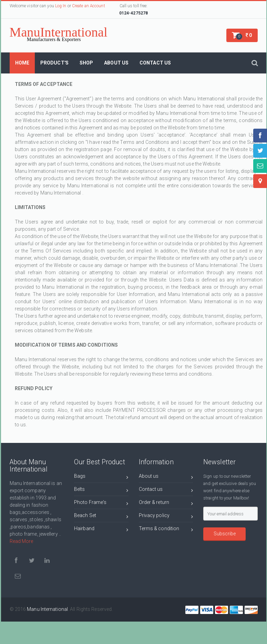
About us (166, 477)
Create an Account (89, 6)
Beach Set (101, 517)
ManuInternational (59, 33)
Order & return (166, 503)
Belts (101, 490)
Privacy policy (166, 517)
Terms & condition (166, 530)
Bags (101, 477)
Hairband (101, 530)
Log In (61, 6)
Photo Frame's (101, 503)
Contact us (166, 490)
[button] (242, 35)
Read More (22, 541)
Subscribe (225, 534)
